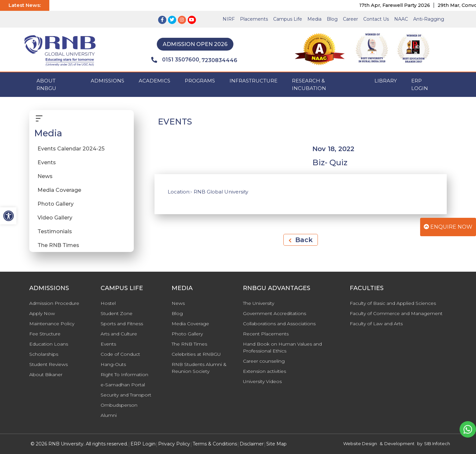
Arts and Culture (119, 334)
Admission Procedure (54, 303)
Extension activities (264, 371)
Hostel (108, 303)
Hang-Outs (113, 364)
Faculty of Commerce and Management (396, 313)
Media (314, 19)
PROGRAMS (200, 81)
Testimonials (55, 231)
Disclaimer (252, 444)
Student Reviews (48, 364)
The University (259, 303)
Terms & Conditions (215, 444)
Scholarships (44, 354)
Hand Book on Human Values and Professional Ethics (282, 347)
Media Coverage (59, 190)
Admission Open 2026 (195, 44)
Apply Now (42, 313)
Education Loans (49, 344)
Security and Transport (126, 395)
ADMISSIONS (107, 81)
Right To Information (124, 375)
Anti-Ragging (429, 19)
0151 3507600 (175, 60)
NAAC (401, 19)
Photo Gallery (56, 204)
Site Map (276, 444)
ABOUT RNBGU (46, 84)
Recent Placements (266, 334)
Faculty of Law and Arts (376, 324)
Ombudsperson (119, 405)
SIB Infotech (437, 443)
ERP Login (420, 84)
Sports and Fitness (122, 324)
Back (301, 240)
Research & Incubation (309, 84)
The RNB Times (58, 245)
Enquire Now (448, 227)
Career (350, 19)
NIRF (229, 19)
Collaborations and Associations (279, 324)
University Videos (262, 381)
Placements (254, 19)
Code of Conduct (120, 354)
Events (47, 162)
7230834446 (219, 60)
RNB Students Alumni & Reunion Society (199, 368)
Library (386, 81)
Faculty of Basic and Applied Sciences (393, 303)
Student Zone (117, 313)
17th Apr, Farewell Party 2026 (400, 5)
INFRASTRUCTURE (253, 81)
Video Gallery (55, 218)
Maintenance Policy (52, 324)
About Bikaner (46, 375)
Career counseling (264, 361)
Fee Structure (45, 334)
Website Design (360, 443)
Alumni (109, 415)
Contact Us (376, 19)
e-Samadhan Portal (123, 385)
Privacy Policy (174, 444)
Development (399, 443)
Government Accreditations (274, 313)
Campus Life (288, 19)
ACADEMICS (155, 81)
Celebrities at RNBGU (196, 354)
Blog (332, 19)
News (45, 176)
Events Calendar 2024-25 (71, 149)
